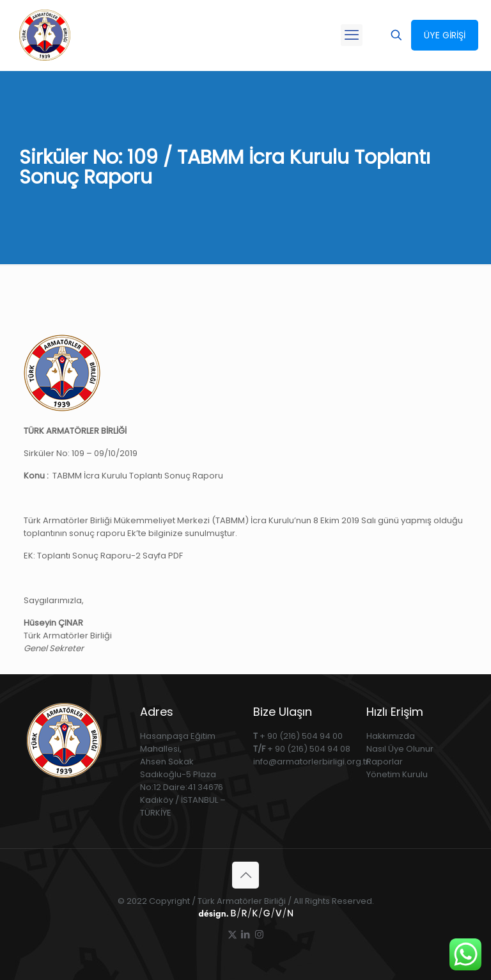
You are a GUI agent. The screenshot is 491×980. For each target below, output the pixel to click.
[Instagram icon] (259, 934)
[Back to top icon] (245, 875)
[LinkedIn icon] (246, 934)
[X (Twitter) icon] (232, 934)
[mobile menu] (352, 35)
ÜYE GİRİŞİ (445, 35)
